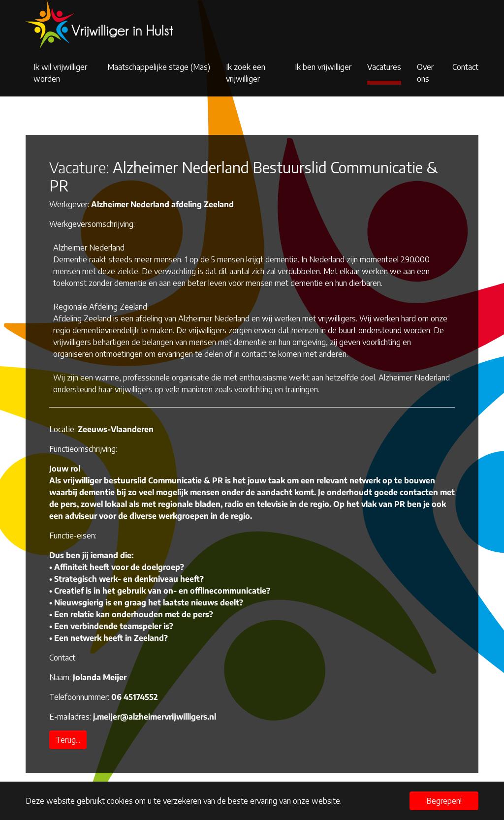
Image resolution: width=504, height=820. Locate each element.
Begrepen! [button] (444, 801)
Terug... (68, 740)
